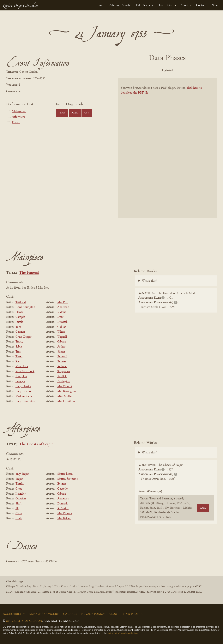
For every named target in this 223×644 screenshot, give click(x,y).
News (215, 5)
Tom (18, 327)
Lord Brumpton (25, 307)
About (184, 5)
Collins (62, 327)
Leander (21, 494)
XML (75, 113)
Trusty (19, 342)
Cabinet (20, 332)
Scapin (19, 479)
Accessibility (14, 614)
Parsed (198, 70)
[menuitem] (99, 5)
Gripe (19, 489)
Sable (19, 347)
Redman (62, 366)
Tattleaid (21, 302)
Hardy (19, 312)
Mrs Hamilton (66, 401)
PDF (134, 70)
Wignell (62, 337)
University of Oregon (24, 621)
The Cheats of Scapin (36, 444)
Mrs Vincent (65, 386)
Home (99, 5)
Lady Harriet (23, 386)
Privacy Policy (93, 614)
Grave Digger (23, 337)
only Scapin (22, 474)
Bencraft (62, 357)
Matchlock (22, 366)
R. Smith (63, 509)
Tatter (19, 357)
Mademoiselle (24, 396)
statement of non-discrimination (122, 633)
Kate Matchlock (25, 371)
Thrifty (20, 484)
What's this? (149, 281)
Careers (70, 614)
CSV (87, 113)
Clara (19, 514)
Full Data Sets (144, 5)
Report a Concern (44, 614)
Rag (18, 362)
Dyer (60, 317)
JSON (62, 113)
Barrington (64, 381)
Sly (17, 509)
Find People (133, 614)
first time (72, 479)
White (61, 332)
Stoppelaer (64, 371)
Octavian (21, 499)
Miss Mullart (65, 396)
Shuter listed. (65, 474)
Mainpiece (19, 112)
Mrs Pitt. (63, 302)
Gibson (62, 342)
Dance (16, 123)
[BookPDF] (167, 150)
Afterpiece (19, 117)
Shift (18, 504)
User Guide (166, 5)
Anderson (63, 307)
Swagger (20, 381)
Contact (201, 5)
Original (156, 70)
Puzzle (19, 322)
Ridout (62, 312)
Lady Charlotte (25, 391)
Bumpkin (21, 377)
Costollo (63, 489)
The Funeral (29, 273)
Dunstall (62, 322)
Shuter (61, 352)
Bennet (62, 362)
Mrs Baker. (64, 519)
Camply (20, 317)
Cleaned (177, 70)
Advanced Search (120, 5)
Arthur (61, 347)
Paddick (62, 377)
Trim (18, 352)
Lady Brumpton (25, 401)
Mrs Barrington (66, 391)
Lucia (19, 519)
